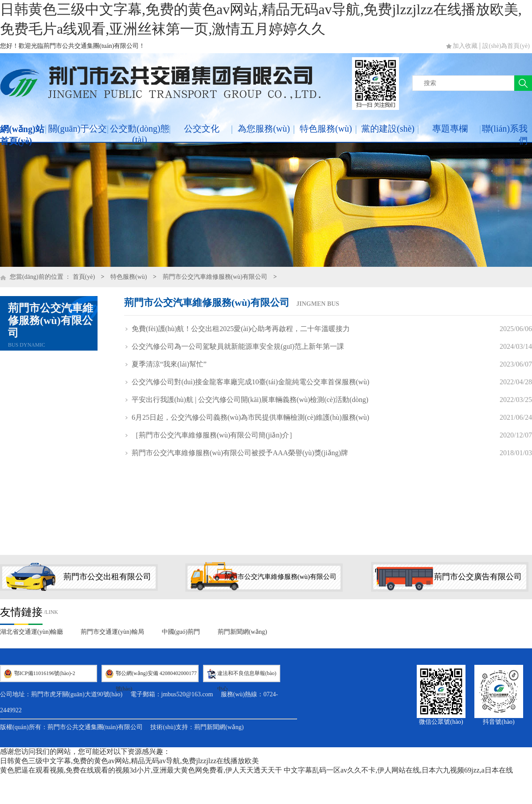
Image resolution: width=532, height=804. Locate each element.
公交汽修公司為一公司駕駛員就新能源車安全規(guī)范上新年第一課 (238, 346)
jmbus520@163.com (187, 694)
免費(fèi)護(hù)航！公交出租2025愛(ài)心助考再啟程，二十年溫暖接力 (241, 329)
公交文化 (202, 129)
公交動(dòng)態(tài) (139, 134)
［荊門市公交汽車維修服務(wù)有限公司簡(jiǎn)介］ (214, 435)
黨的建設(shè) (388, 129)
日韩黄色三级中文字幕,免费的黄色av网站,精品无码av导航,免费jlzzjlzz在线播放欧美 (129, 761)
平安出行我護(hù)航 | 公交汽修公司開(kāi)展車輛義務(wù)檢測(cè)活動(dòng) (250, 400)
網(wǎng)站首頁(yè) (22, 135)
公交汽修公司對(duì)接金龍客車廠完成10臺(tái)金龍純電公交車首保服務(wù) (250, 382)
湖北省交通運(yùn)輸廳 (31, 632)
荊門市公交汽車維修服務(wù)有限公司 (215, 277)
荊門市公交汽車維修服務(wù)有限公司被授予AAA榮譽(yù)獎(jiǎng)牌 (240, 453)
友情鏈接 (21, 612)
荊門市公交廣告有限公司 (478, 577)
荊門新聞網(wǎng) (242, 632)
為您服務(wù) (264, 129)
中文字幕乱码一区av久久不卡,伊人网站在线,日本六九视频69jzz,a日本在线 (398, 770)
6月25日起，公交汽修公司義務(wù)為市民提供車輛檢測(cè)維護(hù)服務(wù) (250, 417)
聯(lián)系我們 (505, 135)
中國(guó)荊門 (181, 632)
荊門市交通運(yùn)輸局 (112, 632)
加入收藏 (465, 46)
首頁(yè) (84, 277)
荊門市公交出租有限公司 (107, 577)
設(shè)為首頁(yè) (506, 46)
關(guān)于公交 (78, 129)
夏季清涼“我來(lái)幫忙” (169, 364)
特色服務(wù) (326, 129)
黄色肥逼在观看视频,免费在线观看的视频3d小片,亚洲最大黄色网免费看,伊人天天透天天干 (141, 770)
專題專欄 (450, 129)
